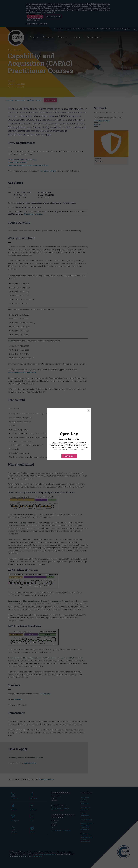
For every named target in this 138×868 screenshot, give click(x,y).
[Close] (88, 411)
